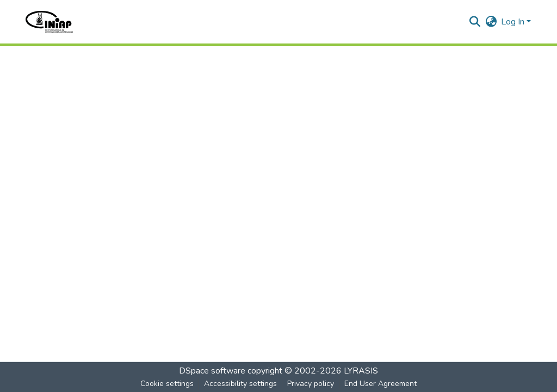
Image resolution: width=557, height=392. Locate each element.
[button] (49, 22)
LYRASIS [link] (361, 371)
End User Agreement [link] (380, 384)
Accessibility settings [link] (240, 384)
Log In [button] (514, 22)
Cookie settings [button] (167, 384)
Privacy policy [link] (311, 384)
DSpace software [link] (212, 371)
